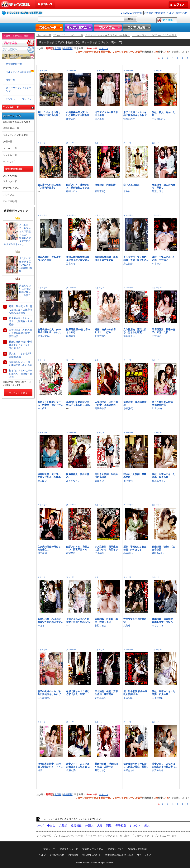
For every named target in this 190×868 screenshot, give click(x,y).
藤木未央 (71, 336)
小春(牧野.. (129, 408)
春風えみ (99, 481)
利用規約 (73, 855)
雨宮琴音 (71, 553)
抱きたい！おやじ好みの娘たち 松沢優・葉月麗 (21, 374)
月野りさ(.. (100, 770)
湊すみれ (71, 119)
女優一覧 (11, 80)
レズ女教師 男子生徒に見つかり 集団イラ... (107, 548)
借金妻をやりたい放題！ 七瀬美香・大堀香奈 (21, 322)
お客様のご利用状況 (155, 13)
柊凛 (40, 770)
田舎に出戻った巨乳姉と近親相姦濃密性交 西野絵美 (21, 333)
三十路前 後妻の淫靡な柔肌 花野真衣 (106, 693)
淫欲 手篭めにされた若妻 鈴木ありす (135, 548)
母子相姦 (121, 825)
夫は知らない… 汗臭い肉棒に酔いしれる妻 (21, 364)
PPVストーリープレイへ (19, 99)
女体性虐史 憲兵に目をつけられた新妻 (135, 331)
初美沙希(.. (100, 336)
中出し (51, 825)
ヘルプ (170, 13)
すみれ (127, 191)
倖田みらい (158, 553)
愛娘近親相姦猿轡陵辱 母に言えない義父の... (79, 259)
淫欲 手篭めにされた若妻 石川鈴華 (164, 693)
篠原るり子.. (158, 481)
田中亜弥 (128, 481)
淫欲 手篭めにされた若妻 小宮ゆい (164, 259)
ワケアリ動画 (137, 27)
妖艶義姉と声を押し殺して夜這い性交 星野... (136, 765)
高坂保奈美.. (101, 408)
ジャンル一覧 (44, 35)
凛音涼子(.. (129, 336)
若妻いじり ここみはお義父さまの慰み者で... (79, 765)
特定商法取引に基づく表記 (119, 855)
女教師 (63, 825)
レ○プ (40, 825)
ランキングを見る (18, 393)
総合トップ (45, 4)
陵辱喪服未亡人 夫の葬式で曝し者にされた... (50, 331)
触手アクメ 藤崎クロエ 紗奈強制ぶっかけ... (79, 186)
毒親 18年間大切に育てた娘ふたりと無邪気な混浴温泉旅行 (21, 310)
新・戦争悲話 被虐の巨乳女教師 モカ (135, 693)
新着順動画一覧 (14, 64)
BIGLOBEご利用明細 (132, 13)
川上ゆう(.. (158, 408)
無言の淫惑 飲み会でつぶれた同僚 (49, 259)
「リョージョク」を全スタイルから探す (107, 35)
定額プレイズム (116, 849)
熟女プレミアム (79, 27)
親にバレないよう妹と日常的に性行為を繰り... (50, 114)
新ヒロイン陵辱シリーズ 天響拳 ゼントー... (50, 403)
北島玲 (127, 626)
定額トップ (49, 849)
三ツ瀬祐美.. (44, 698)
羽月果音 (99, 119)
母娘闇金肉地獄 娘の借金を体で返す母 (106, 259)
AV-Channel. (92, 863)
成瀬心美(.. (72, 770)
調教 (109, 825)
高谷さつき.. (73, 481)
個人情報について (92, 855)
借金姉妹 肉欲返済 (105, 185)
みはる (41, 626)
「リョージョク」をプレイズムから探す (154, 35)
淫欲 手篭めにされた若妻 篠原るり (164, 476)
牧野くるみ (101, 626)
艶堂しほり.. (158, 191)
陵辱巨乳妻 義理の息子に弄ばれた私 (164, 331)
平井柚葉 (99, 553)
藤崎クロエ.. (73, 191)
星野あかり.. (130, 770)
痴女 (147, 825)
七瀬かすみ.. (44, 336)
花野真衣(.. (100, 698)
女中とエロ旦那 (131, 185)
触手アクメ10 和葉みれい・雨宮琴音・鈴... (78, 548)
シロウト (135, 825)
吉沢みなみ (158, 770)
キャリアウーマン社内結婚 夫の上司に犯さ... (136, 259)
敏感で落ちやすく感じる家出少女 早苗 (78, 693)
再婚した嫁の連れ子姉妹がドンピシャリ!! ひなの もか (21, 345)
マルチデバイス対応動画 (19, 72)
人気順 (58, 48)
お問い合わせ (57, 855)
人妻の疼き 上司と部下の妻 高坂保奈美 (106, 403)
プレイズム (108, 27)
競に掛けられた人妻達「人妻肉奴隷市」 (49, 186)
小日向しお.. (158, 119)
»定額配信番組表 (13, 169)
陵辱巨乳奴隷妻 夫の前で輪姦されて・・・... (50, 765)
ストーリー (42, 71)
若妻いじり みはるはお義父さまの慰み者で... (50, 621)
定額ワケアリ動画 (137, 849)
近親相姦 (76, 825)
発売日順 (68, 48)
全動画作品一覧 (11, 128)
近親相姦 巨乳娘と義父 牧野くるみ (106, 621)
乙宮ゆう (71, 264)
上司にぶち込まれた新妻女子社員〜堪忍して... (79, 621)
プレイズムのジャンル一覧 (68, 35)
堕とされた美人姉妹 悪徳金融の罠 (164, 403)
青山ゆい (42, 481)
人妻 (100, 825)
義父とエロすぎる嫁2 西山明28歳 (21, 355)
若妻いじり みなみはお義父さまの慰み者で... (164, 765)
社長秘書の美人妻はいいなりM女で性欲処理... (78, 114)
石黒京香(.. (100, 191)
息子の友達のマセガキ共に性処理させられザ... (136, 114)
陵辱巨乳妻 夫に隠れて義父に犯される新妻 (49, 476)
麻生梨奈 (128, 264)
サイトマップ (144, 855)
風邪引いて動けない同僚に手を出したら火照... (79, 403)
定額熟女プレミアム (93, 849)
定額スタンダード (69, 849)
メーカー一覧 (10, 148)
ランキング (9, 162)
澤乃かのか (129, 119)
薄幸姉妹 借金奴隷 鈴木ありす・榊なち (164, 621)
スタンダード (50, 27)
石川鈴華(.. (158, 698)
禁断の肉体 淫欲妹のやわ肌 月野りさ (106, 765)
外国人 (89, 825)
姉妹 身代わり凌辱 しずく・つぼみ (106, 331)
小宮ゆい (157, 264)
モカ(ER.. (43, 408)
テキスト (104, 48)
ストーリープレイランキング (19, 90)
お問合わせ (181, 13)
